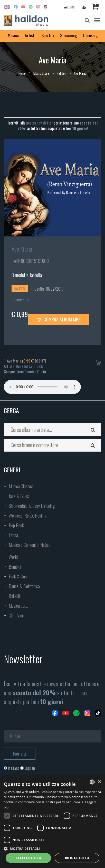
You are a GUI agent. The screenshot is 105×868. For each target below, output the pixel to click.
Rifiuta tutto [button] (77, 858)
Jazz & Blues (19, 496)
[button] (52, 848)
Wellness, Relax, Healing (28, 516)
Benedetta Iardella (27, 275)
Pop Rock (16, 525)
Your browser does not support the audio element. (42, 387)
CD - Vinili (17, 615)
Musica (13, 35)
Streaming (68, 35)
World (13, 557)
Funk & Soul (18, 576)
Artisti (30, 35)
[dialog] (52, 822)
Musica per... (18, 606)
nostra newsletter (40, 123)
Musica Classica (21, 486)
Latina (13, 535)
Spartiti (48, 35)
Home (22, 73)
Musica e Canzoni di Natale (30, 545)
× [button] (99, 782)
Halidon (61, 73)
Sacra (27, 300)
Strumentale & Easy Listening (32, 506)
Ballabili (15, 596)
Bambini (15, 567)
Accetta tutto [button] (28, 858)
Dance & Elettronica (24, 586)
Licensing (90, 35)
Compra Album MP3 (59, 319)
